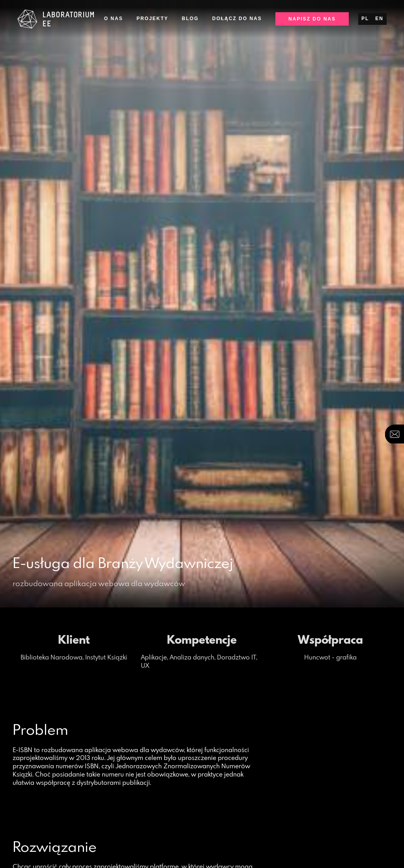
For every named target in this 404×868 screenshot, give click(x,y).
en (379, 19)
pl (365, 19)
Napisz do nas (312, 19)
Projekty (152, 19)
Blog (190, 19)
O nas (114, 19)
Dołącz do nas (237, 19)
